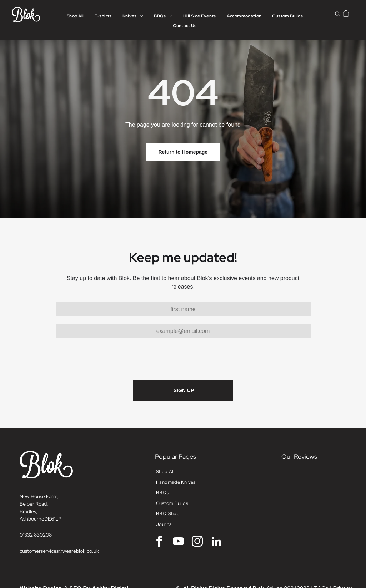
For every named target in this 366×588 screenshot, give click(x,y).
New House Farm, (39, 496)
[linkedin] (216, 543)
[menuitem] (75, 16)
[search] (338, 15)
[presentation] (110, 359)
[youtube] (178, 543)
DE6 (49, 519)
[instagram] (197, 543)
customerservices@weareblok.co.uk (59, 551)
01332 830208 (36, 535)
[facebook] (159, 543)
